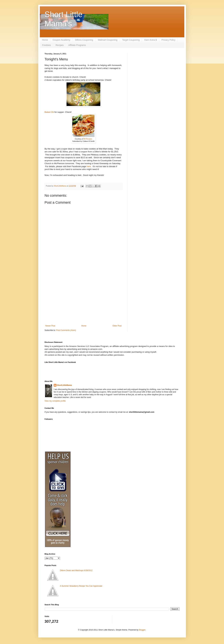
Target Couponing (131, 40)
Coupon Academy (62, 40)
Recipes (60, 45)
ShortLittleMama (64, 385)
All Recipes (88, 139)
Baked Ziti (49, 112)
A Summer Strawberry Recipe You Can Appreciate (81, 586)
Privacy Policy (169, 40)
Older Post (117, 326)
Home (45, 40)
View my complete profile (55, 401)
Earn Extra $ (151, 40)
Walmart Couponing (108, 40)
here (89, 166)
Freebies (47, 45)
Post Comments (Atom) (66, 330)
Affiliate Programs (77, 45)
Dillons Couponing (84, 40)
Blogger (142, 630)
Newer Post (50, 326)
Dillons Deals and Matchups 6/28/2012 (76, 570)
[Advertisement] (84, 298)
